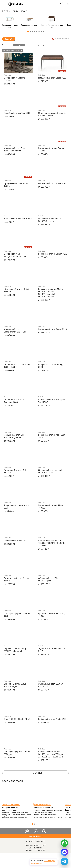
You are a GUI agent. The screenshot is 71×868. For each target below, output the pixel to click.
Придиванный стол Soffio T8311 (16, 185)
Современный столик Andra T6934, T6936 (17, 366)
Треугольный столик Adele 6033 (16, 507)
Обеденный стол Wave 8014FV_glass (49, 580)
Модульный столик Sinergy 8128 (51, 366)
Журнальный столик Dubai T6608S (16, 290)
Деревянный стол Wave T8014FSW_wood (15, 685)
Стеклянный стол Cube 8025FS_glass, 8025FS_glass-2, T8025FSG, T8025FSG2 (52, 754)
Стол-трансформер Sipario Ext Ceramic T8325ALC (53, 114)
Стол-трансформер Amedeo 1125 (17, 615)
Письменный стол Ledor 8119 (52, 78)
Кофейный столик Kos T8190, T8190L (52, 436)
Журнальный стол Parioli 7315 (52, 329)
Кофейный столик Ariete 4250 (52, 719)
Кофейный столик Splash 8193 (53, 254)
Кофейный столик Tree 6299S (18, 219)
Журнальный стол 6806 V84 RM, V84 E (51, 685)
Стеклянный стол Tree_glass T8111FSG (52, 401)
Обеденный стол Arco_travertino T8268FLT (16, 255)
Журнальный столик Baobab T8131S (52, 150)
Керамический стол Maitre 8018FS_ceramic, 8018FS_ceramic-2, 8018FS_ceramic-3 (50, 293)
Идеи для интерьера (11, 804)
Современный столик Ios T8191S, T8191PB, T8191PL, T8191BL (52, 543)
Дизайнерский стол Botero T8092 (16, 580)
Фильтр (9, 39)
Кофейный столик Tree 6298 (17, 113)
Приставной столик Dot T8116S (15, 471)
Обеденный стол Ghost (15, 541)
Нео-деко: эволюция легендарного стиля (11, 809)
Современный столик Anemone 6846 (14, 401)
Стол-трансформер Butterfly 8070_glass (17, 753)
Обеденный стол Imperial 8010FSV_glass (50, 471)
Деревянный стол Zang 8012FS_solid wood (15, 650)
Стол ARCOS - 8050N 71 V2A (18, 719)
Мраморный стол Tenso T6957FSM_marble (15, 150)
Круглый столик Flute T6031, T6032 (52, 615)
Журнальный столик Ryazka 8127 (51, 650)
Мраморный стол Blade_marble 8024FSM (15, 331)
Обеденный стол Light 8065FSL (14, 79)
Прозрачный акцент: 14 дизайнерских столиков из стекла (48, 809)
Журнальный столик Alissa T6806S (51, 507)
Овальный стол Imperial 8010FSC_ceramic (49, 220)
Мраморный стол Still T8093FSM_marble (14, 436)
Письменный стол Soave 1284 (52, 183)
